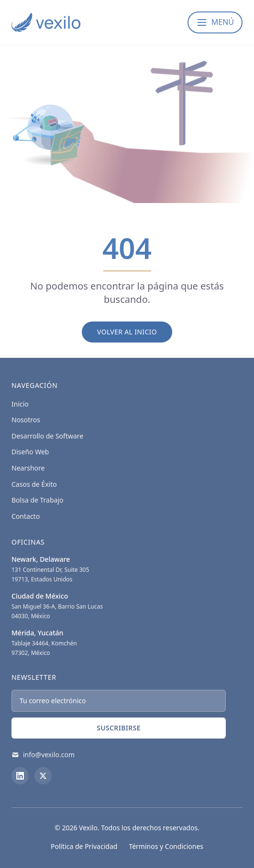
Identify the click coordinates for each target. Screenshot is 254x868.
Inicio (20, 404)
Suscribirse (119, 728)
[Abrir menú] (215, 22)
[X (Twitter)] (43, 776)
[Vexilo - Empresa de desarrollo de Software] (46, 22)
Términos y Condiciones (166, 846)
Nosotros (26, 420)
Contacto (26, 516)
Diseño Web (30, 452)
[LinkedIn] (20, 776)
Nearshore (28, 468)
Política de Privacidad (84, 846)
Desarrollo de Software (47, 436)
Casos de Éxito (34, 484)
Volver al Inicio (127, 332)
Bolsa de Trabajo (38, 500)
